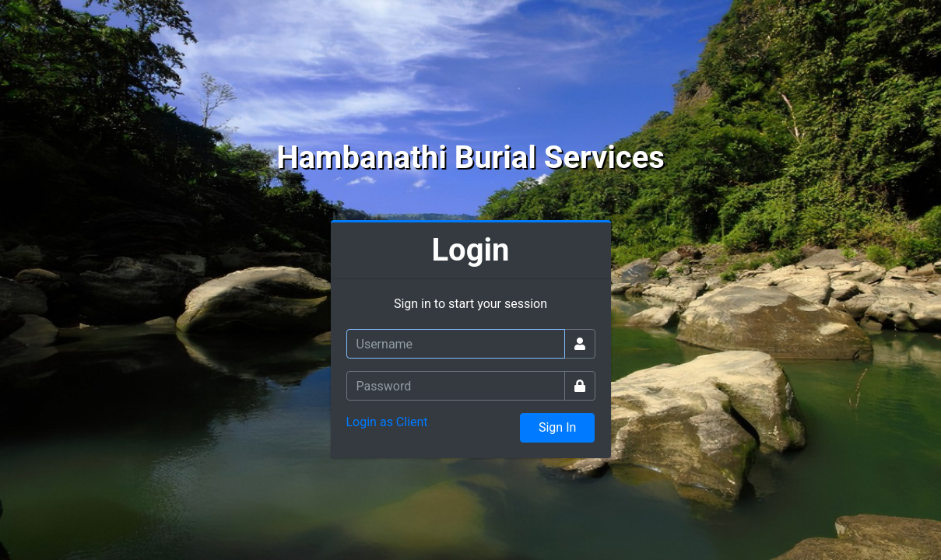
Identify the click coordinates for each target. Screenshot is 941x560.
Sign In (557, 427)
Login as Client (387, 422)
